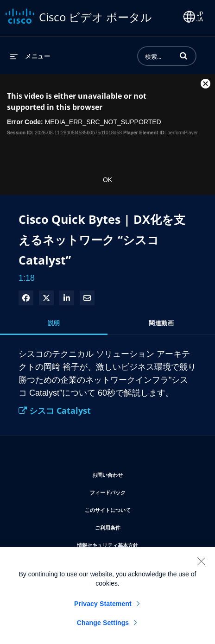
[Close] (201, 565)
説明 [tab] (54, 323)
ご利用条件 (136, 526)
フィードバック (136, 491)
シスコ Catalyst (55, 410)
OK (107, 180)
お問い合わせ (135, 473)
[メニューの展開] (30, 56)
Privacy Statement (103, 608)
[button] (183, 56)
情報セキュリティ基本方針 (135, 544)
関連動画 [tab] (161, 323)
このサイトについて (136, 508)
